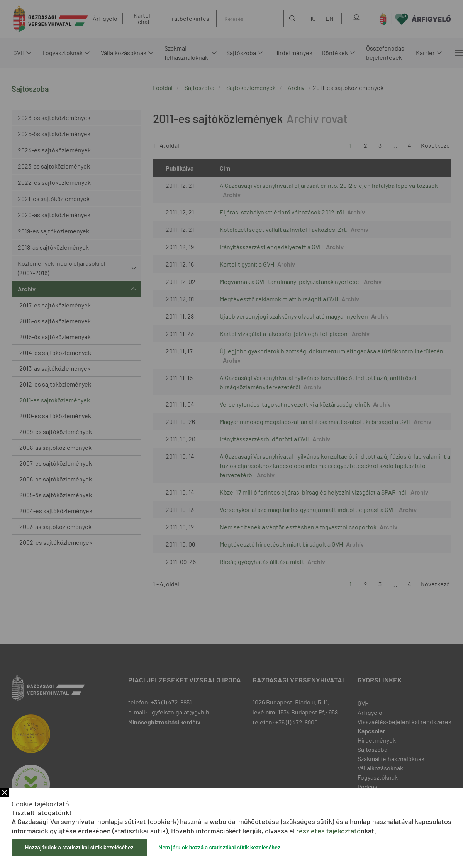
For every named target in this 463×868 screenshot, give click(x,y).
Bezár (5, 792)
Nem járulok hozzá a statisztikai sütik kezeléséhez (219, 848)
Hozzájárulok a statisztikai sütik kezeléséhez (79, 848)
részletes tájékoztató (328, 831)
